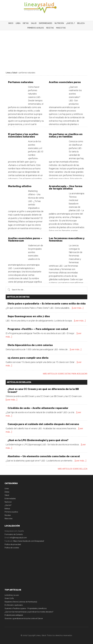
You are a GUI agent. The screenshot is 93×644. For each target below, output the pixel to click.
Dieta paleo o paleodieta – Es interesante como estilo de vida (47, 304)
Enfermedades (10, 499)
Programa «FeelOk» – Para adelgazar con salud (38, 329)
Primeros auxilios (11, 512)
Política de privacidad (13, 544)
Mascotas (9, 519)
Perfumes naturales (21, 82)
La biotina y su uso (12, 595)
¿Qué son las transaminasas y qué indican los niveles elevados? (29, 612)
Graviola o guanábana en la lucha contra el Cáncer (24, 618)
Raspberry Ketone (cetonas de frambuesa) (21, 602)
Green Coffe (9, 598)
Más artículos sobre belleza (73, 469)
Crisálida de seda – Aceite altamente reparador (38, 408)
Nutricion (8, 502)
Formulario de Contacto (14, 534)
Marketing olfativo (20, 186)
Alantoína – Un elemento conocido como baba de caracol (44, 456)
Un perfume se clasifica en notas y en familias (66, 135)
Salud (7, 495)
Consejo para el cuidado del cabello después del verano (43, 424)
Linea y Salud (46, 8)
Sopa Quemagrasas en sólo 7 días (29, 316)
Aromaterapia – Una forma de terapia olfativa (66, 187)
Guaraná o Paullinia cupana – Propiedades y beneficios (26, 608)
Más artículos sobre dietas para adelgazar (65, 374)
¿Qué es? (8, 505)
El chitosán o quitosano (14, 605)
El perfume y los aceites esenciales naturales (23, 135)
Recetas (8, 515)
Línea (7, 489)
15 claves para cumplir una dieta (28, 358)
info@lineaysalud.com (18, 538)
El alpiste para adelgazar (14, 615)
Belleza (7, 509)
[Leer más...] (78, 308)
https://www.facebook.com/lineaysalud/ (29, 541)
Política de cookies (12, 548)
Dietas (7, 492)
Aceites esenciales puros (65, 82)
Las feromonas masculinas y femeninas (67, 239)
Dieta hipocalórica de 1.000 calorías (30, 345)
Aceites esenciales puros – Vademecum (25, 239)
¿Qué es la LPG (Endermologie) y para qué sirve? (38, 440)
